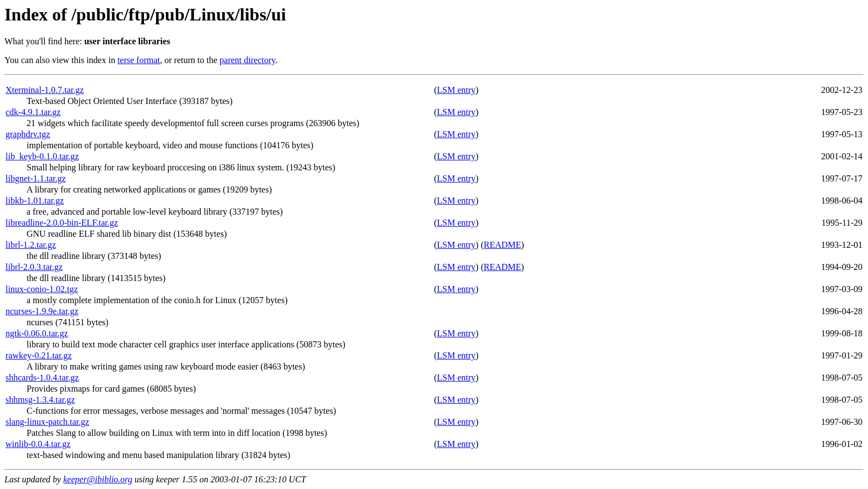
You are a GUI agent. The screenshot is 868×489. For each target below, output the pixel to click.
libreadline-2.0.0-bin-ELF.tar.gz (62, 223)
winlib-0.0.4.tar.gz (38, 444)
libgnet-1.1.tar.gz (36, 178)
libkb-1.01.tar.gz (35, 201)
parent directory (248, 60)
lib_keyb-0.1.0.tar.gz (42, 156)
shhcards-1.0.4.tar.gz (42, 378)
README (503, 245)
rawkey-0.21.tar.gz (39, 355)
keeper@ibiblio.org (98, 479)
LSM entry (456, 90)
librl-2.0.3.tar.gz (34, 267)
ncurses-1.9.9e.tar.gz (42, 311)
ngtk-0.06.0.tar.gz (37, 333)
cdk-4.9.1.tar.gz (33, 112)
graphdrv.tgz (28, 134)
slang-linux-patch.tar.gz (47, 422)
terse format (139, 60)
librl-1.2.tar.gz (31, 245)
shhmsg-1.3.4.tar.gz (40, 400)
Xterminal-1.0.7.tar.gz (45, 90)
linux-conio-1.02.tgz (42, 289)
